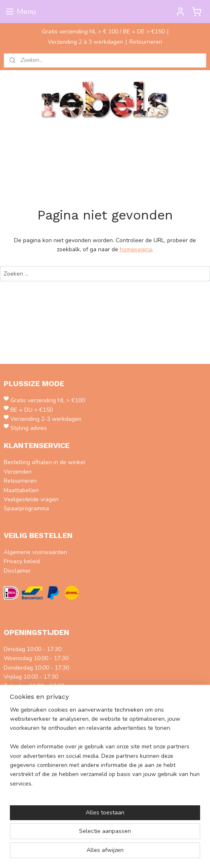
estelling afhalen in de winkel (46, 462)
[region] (105, 750)
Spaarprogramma (26, 508)
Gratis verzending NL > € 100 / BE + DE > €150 (103, 32)
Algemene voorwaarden (35, 552)
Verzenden (18, 472)
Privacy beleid (22, 561)
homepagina (136, 250)
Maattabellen (21, 490)
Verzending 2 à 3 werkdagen (85, 42)
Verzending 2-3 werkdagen (46, 419)
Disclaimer (17, 571)
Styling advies (29, 428)
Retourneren (146, 42)
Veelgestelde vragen (31, 499)
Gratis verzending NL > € (43, 400)
